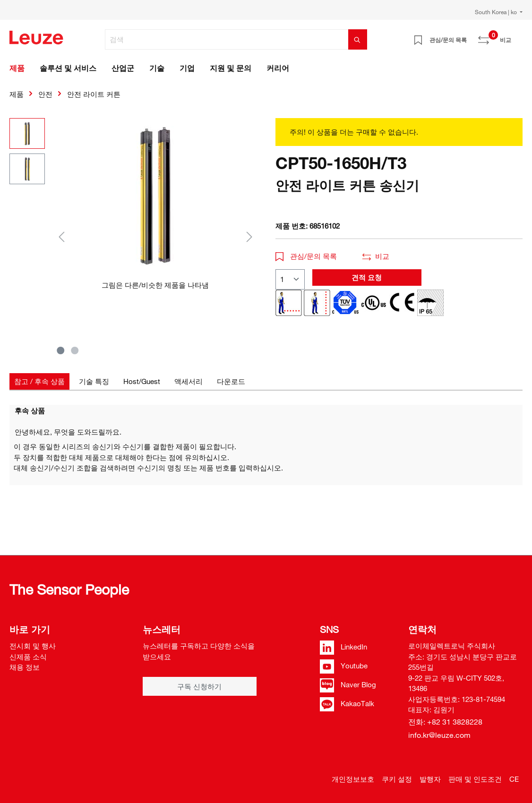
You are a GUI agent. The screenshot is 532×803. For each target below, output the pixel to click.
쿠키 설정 (397, 779)
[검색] (227, 39)
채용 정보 (25, 667)
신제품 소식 (28, 657)
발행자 (430, 779)
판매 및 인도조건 (475, 779)
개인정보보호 (353, 779)
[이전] (61, 236)
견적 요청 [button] (367, 277)
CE (514, 779)
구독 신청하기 (199, 686)
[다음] (249, 236)
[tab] (39, 381)
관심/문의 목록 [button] (306, 256)
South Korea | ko (497, 12)
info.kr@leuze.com (439, 735)
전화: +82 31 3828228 (445, 722)
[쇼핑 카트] (517, 36)
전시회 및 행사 (33, 646)
